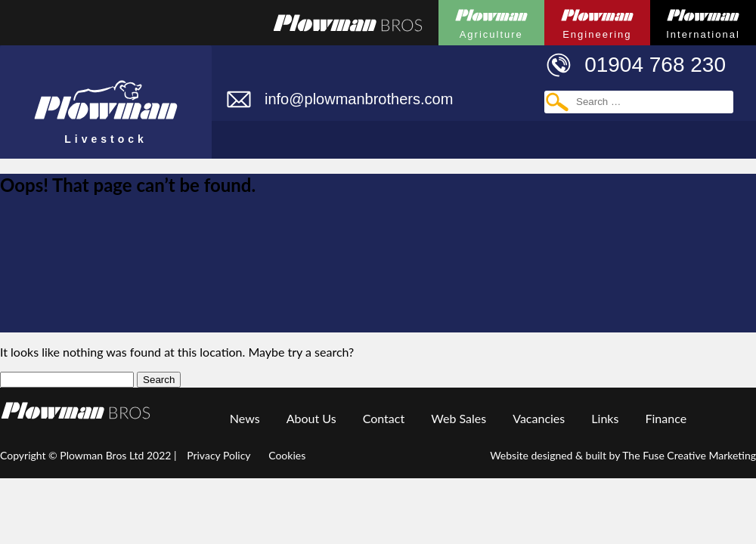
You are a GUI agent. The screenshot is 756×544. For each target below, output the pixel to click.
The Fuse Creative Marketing (689, 455)
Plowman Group (76, 411)
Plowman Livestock (106, 95)
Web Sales (459, 418)
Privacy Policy (218, 455)
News (245, 418)
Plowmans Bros (348, 23)
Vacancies (539, 418)
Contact (384, 418)
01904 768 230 (655, 65)
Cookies (287, 455)
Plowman (491, 20)
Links (605, 418)
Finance (666, 418)
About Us (311, 418)
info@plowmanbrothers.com (359, 99)
